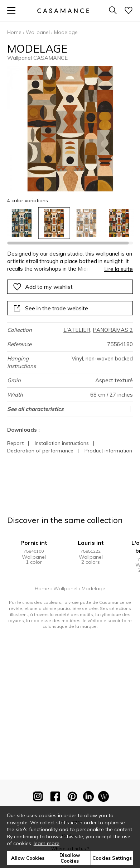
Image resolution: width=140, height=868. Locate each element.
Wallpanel (38, 32)
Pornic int (34, 543)
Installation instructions (62, 443)
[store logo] (63, 11)
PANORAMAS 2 (113, 330)
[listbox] (70, 223)
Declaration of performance (40, 451)
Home (14, 32)
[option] (22, 223)
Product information (108, 451)
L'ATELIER (77, 330)
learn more (47, 843)
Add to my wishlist (43, 287)
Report (15, 443)
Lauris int (91, 543)
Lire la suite (119, 269)
